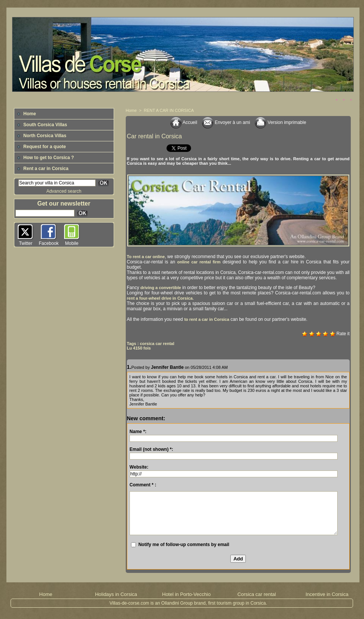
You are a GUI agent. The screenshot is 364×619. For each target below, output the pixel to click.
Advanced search (64, 191)
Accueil (184, 122)
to (207, 319)
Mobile (72, 243)
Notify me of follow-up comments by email (184, 545)
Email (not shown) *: (151, 449)
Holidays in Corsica (116, 594)
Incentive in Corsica (327, 594)
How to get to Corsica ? (45, 158)
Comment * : (143, 485)
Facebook (49, 243)
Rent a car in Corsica (43, 169)
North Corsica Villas (42, 136)
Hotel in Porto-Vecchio (186, 594)
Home (27, 114)
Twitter (25, 243)
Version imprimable (280, 122)
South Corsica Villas (42, 125)
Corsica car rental (257, 594)
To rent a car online (146, 257)
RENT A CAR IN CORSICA (169, 110)
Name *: (138, 432)
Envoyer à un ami (226, 122)
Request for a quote (42, 147)
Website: (139, 467)
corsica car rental (157, 344)
